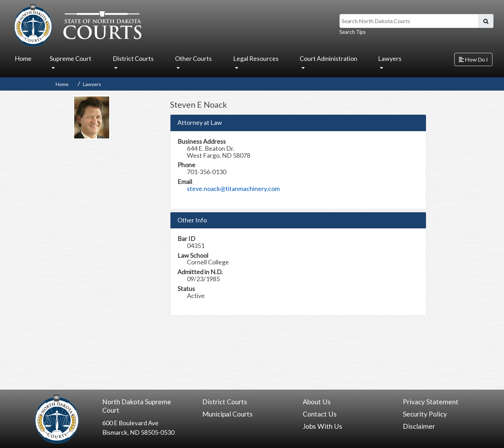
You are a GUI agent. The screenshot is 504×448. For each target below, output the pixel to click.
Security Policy (425, 414)
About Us (317, 402)
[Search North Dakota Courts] (409, 21)
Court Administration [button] (328, 58)
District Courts (225, 402)
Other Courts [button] (193, 58)
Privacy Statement (431, 402)
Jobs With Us (323, 426)
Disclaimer (419, 426)
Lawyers (92, 84)
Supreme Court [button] (71, 58)
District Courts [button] (133, 58)
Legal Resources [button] (256, 58)
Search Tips (353, 32)
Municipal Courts (227, 414)
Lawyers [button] (390, 58)
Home (23, 58)
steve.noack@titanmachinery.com (233, 189)
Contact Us (320, 414)
